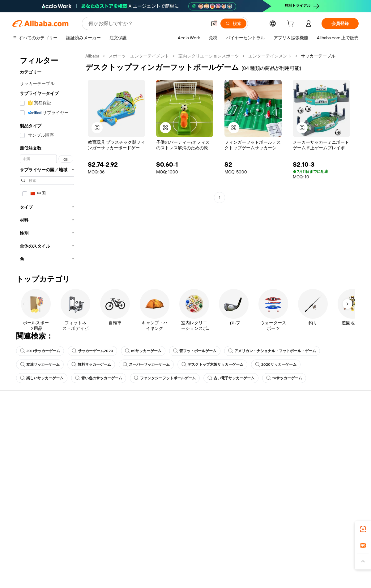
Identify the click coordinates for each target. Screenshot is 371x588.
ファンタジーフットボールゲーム (165, 378)
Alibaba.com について (318, 419)
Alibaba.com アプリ (209, 527)
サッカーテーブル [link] (318, 56)
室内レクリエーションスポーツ (209, 56)
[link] (363, 529)
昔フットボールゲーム (195, 351)
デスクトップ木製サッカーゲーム (212, 364)
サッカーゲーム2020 (92, 351)
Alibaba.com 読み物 (173, 454)
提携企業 (234, 454)
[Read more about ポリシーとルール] (81, 564)
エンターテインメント (270, 56)
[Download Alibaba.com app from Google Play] (338, 527)
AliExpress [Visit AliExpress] (89, 555)
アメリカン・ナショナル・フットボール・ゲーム (272, 351)
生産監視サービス (101, 466)
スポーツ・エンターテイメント (139, 56)
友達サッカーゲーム (40, 364)
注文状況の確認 (28, 442)
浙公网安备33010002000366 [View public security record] (273, 576)
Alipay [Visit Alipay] (176, 555)
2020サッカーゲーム (276, 364)
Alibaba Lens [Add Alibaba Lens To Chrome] (25, 527)
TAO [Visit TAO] (242, 555)
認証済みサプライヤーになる (254, 442)
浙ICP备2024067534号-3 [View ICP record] (335, 576)
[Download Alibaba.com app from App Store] (292, 527)
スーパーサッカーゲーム (146, 364)
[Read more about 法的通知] (111, 564)
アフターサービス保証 (105, 454)
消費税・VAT (167, 442)
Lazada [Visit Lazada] (194, 555)
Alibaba (92, 56)
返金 (17, 454)
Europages (284, 555)
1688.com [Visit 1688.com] (114, 555)
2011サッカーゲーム (40, 351)
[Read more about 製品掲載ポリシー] (141, 564)
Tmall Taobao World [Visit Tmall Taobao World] (147, 555)
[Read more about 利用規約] (246, 564)
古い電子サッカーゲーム (231, 378)
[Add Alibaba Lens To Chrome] (98, 527)
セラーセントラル (243, 431)
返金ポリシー (96, 431)
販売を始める (239, 419)
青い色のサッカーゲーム (99, 378)
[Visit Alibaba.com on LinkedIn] (309, 479)
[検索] (233, 23)
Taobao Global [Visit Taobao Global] (219, 555)
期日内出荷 (94, 442)
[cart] (292, 24)
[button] (214, 23)
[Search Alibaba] (147, 23)
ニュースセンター (314, 442)
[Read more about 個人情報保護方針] (216, 564)
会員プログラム (170, 431)
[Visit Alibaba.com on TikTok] (346, 479)
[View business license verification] (239, 576)
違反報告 (21, 466)
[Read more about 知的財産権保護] (179, 564)
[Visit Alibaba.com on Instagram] (327, 479)
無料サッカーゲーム (91, 364)
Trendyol (260, 555)
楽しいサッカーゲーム (42, 378)
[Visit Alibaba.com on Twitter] (318, 479)
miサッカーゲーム (143, 351)
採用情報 (305, 454)
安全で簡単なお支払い (105, 419)
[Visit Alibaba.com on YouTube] (337, 479)
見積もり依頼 (168, 419)
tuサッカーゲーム (284, 378)
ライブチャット (28, 431)
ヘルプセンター (28, 419)
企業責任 (305, 431)
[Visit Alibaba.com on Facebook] (300, 479)
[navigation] (47, 159)
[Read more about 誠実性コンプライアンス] (283, 564)
